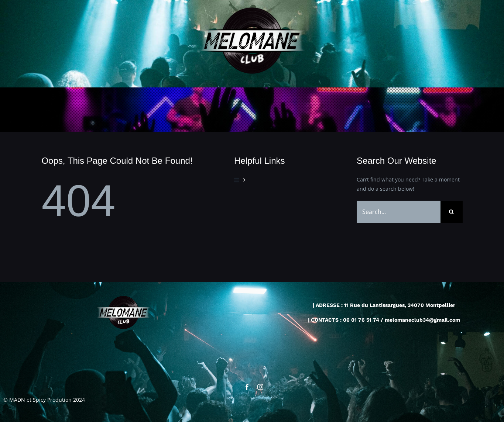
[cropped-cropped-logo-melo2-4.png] (252, 10)
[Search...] (398, 212)
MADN (17, 400)
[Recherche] (452, 212)
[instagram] (260, 387)
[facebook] (247, 387)
